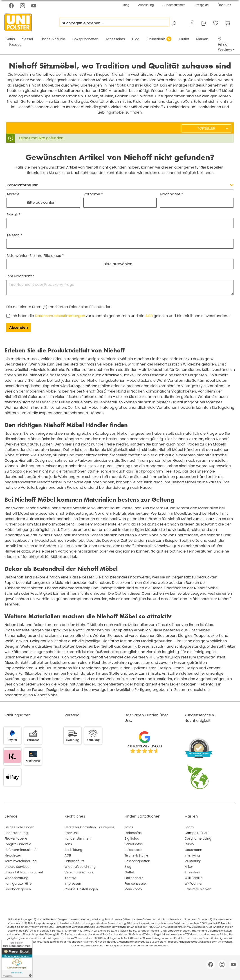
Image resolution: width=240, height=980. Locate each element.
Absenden (19, 328)
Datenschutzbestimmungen (60, 316)
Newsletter (13, 855)
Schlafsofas (134, 844)
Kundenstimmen (174, 5)
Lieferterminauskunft (21, 850)
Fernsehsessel (136, 884)
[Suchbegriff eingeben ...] (114, 22)
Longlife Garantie (18, 844)
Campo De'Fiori (196, 833)
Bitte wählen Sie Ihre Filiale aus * (35, 256)
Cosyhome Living (198, 838)
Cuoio (189, 844)
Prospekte (202, 5)
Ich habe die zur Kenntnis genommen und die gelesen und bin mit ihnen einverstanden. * (121, 316)
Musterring (193, 861)
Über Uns (224, 5)
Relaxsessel (134, 850)
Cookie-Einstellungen (81, 889)
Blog (126, 5)
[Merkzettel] (216, 23)
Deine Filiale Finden (19, 827)
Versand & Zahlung (80, 872)
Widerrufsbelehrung (80, 867)
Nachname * (172, 194)
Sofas (129, 827)
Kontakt (71, 878)
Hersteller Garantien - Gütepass (90, 827)
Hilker (189, 867)
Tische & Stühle (137, 855)
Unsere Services (17, 867)
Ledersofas (133, 833)
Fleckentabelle (16, 838)
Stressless (192, 872)
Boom (189, 827)
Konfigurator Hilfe (18, 884)
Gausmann (193, 850)
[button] (224, 45)
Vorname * (93, 194)
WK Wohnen (194, 884)
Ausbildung (146, 5)
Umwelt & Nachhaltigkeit (24, 872)
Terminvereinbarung (21, 861)
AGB (149, 316)
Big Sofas (132, 838)
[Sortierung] (206, 128)
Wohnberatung (16, 878)
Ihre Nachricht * (20, 276)
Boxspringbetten (137, 861)
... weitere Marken (198, 889)
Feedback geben (18, 889)
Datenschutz (74, 861)
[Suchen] (174, 23)
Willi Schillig (193, 878)
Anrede (13, 194)
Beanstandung (16, 833)
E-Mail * (13, 215)
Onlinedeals (134, 878)
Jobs (68, 844)
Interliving (192, 855)
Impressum (73, 884)
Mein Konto (133, 889)
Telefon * (14, 235)
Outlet (129, 872)
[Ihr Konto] (192, 23)
